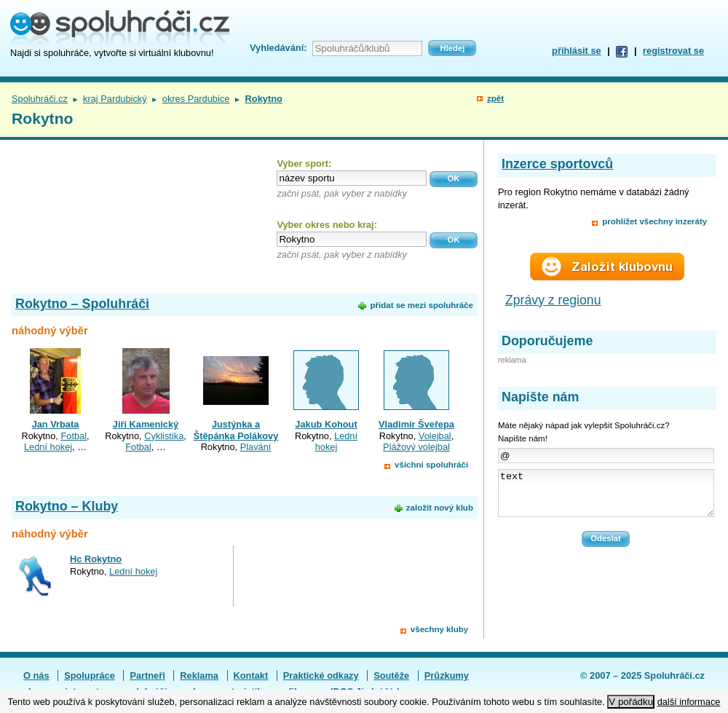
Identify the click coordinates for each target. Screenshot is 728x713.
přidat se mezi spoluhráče (421, 305)
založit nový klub (440, 508)
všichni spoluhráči (431, 465)
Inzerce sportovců (557, 164)
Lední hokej (48, 447)
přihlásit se (577, 51)
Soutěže (391, 675)
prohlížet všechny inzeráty (654, 221)
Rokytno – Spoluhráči (82, 304)
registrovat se (673, 51)
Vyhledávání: (278, 48)
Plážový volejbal (416, 447)
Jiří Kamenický (146, 424)
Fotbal (74, 436)
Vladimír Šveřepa (416, 424)
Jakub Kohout (326, 424)
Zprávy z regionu (553, 300)
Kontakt (251, 675)
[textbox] (352, 178)
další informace (689, 702)
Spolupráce (90, 675)
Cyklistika (164, 436)
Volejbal (435, 436)
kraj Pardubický (115, 99)
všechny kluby (439, 629)
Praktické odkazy (321, 675)
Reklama (199, 675)
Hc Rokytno (96, 559)
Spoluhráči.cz (40, 99)
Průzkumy (447, 675)
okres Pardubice (196, 99)
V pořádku (631, 702)
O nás (36, 675)
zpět (495, 98)
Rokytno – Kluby (67, 506)
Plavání (256, 447)
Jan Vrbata (56, 424)
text (606, 497)
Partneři (147, 675)
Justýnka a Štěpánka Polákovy (236, 430)
